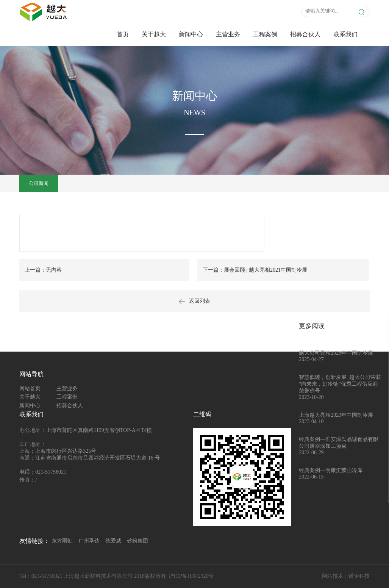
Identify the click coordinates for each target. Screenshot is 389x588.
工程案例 (265, 34)
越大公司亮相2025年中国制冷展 (336, 353)
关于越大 (154, 34)
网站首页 (30, 389)
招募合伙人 (305, 34)
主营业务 (228, 34)
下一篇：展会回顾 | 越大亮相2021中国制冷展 (255, 270)
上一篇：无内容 (43, 270)
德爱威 (113, 541)
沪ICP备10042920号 (191, 576)
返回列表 (194, 301)
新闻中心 (191, 34)
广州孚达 (89, 541)
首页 (123, 34)
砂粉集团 (137, 541)
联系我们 (345, 34)
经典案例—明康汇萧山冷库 (331, 470)
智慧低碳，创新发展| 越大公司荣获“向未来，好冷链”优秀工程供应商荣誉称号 (340, 384)
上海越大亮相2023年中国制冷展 (336, 415)
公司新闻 (39, 183)
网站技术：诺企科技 (346, 576)
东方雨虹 (62, 541)
